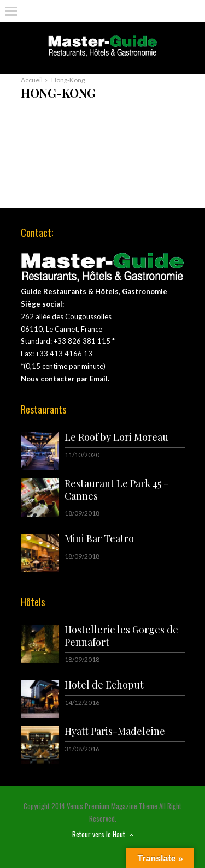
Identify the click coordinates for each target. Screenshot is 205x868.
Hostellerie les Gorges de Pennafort (121, 636)
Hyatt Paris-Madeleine (115, 731)
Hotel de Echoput (104, 685)
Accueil (32, 80)
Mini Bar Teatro (99, 538)
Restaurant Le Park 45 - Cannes (116, 490)
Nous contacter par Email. (65, 379)
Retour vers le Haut (103, 834)
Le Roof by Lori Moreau (116, 437)
